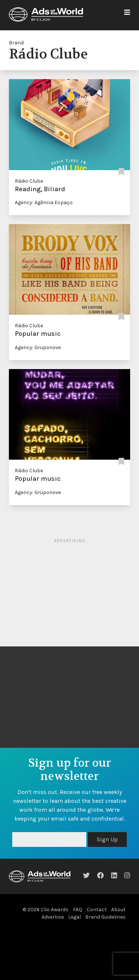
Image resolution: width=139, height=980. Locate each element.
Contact (97, 910)
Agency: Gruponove (38, 347)
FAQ (78, 910)
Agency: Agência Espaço (44, 202)
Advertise (53, 917)
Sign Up (107, 839)
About (118, 910)
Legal (75, 917)
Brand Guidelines (105, 917)
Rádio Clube (29, 181)
